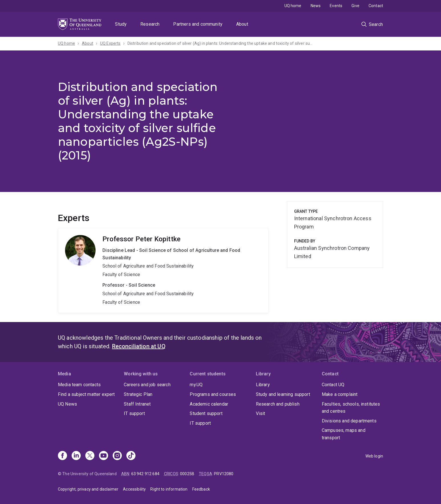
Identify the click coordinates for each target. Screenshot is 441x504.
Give (355, 6)
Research (150, 24)
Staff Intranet (137, 404)
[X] (90, 456)
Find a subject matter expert (86, 394)
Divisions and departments (349, 421)
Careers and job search (147, 385)
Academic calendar (209, 404)
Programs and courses (213, 394)
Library (263, 385)
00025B (187, 474)
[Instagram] (117, 456)
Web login (374, 456)
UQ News (67, 404)
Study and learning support (283, 394)
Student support (206, 413)
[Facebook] (62, 456)
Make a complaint (340, 394)
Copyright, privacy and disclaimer (88, 489)
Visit (261, 413)
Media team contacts (79, 385)
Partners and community (198, 24)
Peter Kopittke (163, 270)
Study (121, 24)
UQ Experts (110, 43)
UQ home (293, 6)
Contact (376, 6)
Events (336, 6)
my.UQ (196, 385)
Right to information (169, 489)
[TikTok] (131, 456)
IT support (134, 413)
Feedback (201, 489)
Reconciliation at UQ (139, 346)
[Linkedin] (76, 456)
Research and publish (278, 404)
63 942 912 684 (145, 474)
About (242, 24)
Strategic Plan (138, 394)
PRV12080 (224, 474)
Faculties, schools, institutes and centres (351, 408)
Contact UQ (333, 385)
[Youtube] (104, 456)
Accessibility (134, 489)
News (316, 6)
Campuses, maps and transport (344, 434)
